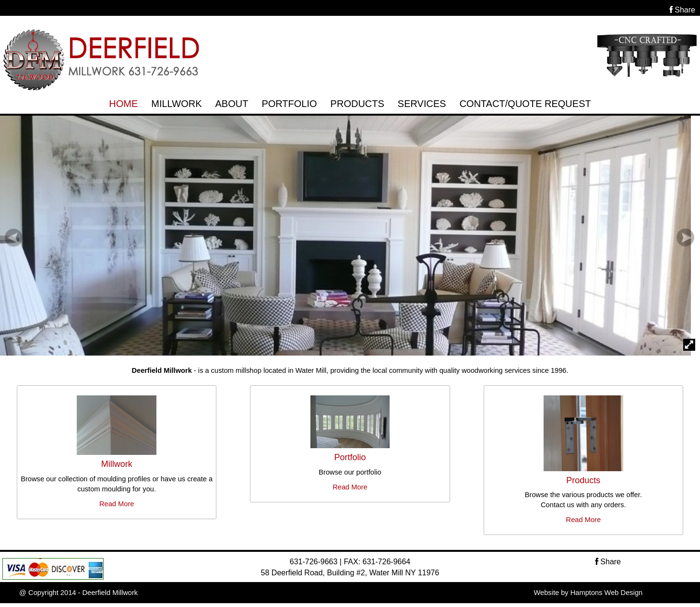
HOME (123, 104)
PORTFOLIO (289, 104)
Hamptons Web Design (606, 593)
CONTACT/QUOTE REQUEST (525, 104)
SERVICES (422, 104)
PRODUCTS (357, 104)
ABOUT (231, 104)
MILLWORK (176, 104)
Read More (117, 504)
